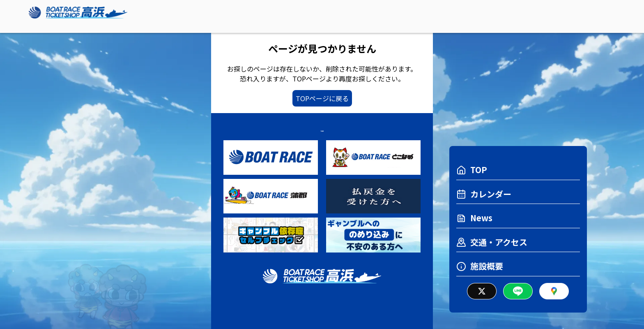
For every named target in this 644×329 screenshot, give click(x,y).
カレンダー (484, 194)
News (474, 218)
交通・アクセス (492, 242)
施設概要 (480, 266)
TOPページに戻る (322, 98)
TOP (472, 170)
